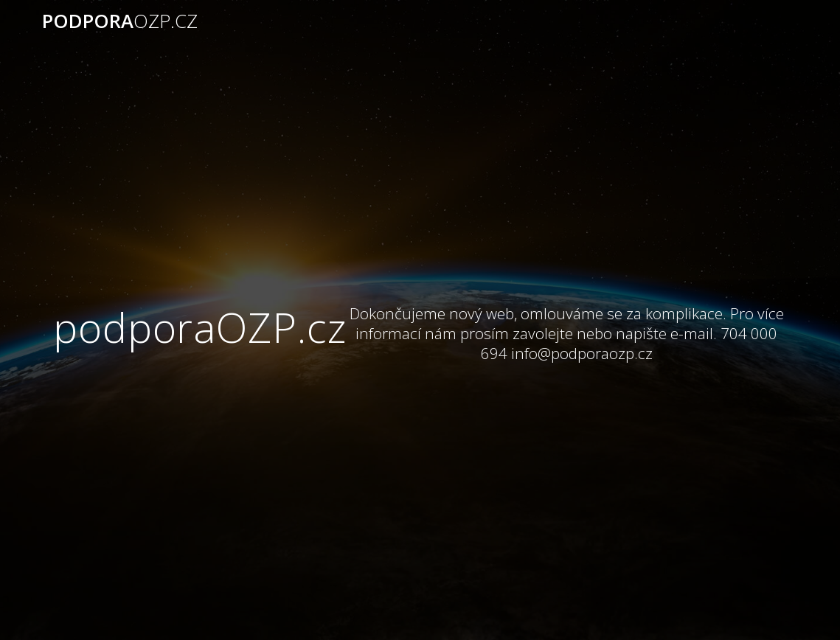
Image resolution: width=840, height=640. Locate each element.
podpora (120, 21)
